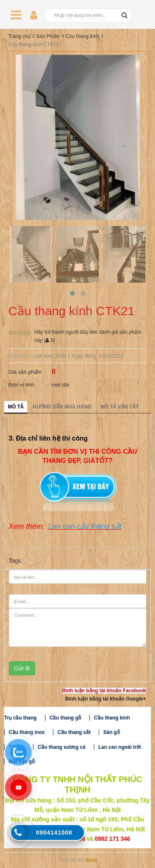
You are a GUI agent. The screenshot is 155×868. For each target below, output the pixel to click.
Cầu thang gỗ (66, 718)
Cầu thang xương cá (61, 747)
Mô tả (16, 407)
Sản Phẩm (48, 36)
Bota (91, 860)
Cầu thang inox (27, 732)
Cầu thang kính (82, 36)
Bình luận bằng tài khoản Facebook (104, 691)
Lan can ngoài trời (120, 747)
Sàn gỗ (112, 732)
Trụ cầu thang (20, 718)
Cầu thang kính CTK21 (33, 45)
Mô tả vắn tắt (119, 407)
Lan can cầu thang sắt (85, 526)
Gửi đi (22, 668)
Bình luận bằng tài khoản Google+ (106, 699)
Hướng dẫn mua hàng (62, 407)
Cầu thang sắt (74, 732)
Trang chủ (19, 36)
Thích (17, 356)
